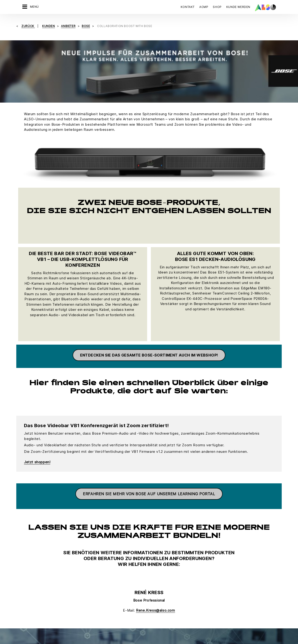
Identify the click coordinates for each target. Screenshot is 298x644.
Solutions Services (75, 578)
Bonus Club (112, 545)
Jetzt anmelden (220, 607)
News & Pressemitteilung (38, 562)
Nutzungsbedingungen (172, 609)
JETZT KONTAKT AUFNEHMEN (228, 563)
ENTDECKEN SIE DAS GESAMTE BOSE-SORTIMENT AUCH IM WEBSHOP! (149, 249)
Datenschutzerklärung (114, 609)
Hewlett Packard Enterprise (167, 570)
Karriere (25, 554)
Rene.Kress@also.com (155, 505)
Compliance (28, 545)
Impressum (143, 609)
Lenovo (152, 594)
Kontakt (188, 7)
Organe (24, 570)
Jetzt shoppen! (37, 356)
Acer (150, 545)
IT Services (70, 562)
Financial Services (75, 554)
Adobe (151, 554)
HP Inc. (151, 578)
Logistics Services (75, 570)
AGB (53, 609)
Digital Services (73, 545)
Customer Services (118, 554)
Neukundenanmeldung (120, 562)
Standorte (26, 586)
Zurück (28, 26)
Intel (149, 586)
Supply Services (74, 586)
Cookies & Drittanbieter (77, 609)
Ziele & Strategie (31, 594)
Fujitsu (151, 562)
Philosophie (28, 578)
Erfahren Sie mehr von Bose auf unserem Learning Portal (149, 388)
